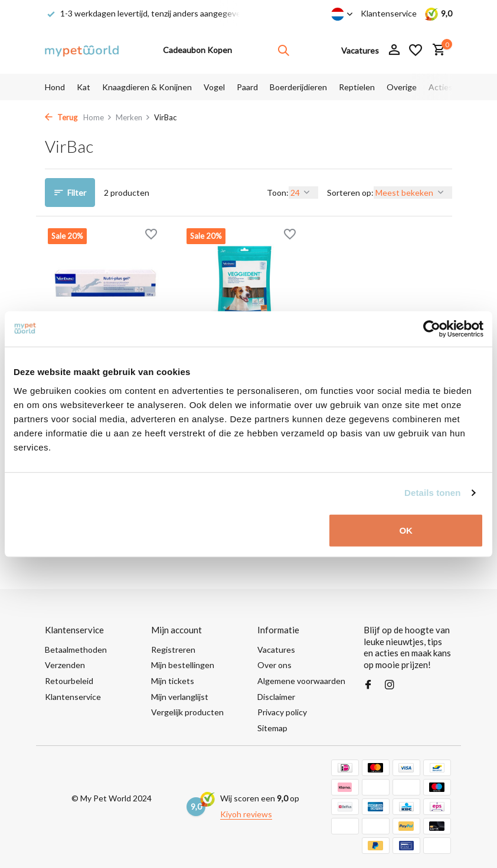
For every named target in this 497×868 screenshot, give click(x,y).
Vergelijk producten (187, 712)
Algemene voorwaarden (301, 681)
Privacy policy (282, 712)
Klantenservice (389, 13)
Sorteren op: (350, 193)
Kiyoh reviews (246, 814)
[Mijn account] (394, 50)
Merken (133, 117)
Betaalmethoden (76, 650)
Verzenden (65, 665)
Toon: (278, 193)
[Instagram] (390, 685)
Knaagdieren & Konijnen (147, 87)
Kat (84, 87)
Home (98, 117)
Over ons (274, 665)
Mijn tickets (173, 681)
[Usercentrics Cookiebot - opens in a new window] (432, 329)
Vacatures (276, 650)
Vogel (214, 87)
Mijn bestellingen (183, 665)
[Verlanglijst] (416, 50)
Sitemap (272, 728)
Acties (441, 87)
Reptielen (357, 87)
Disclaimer (276, 697)
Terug (61, 117)
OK (406, 530)
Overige (402, 87)
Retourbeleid (69, 681)
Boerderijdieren (298, 87)
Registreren (173, 650)
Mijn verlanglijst (180, 697)
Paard (247, 87)
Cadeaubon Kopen (197, 50)
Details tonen (432, 493)
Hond (55, 87)
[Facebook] (368, 685)
